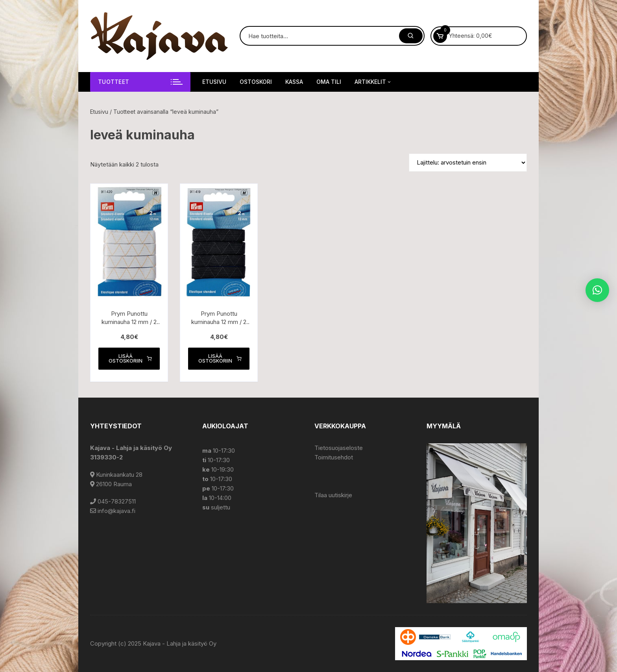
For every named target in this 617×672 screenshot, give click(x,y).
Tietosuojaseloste (339, 448)
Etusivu (214, 82)
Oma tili (329, 82)
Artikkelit (373, 82)
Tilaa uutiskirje (333, 495)
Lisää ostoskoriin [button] (130, 358)
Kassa (294, 82)
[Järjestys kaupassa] (468, 163)
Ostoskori (256, 82)
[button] (597, 290)
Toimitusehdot (334, 457)
